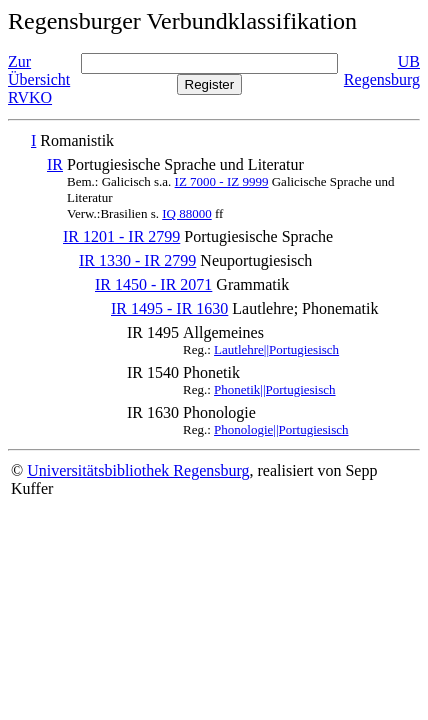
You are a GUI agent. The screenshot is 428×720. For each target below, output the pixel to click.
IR (55, 164)
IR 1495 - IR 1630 (169, 308)
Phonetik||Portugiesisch (274, 389)
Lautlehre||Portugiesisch (276, 349)
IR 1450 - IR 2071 (153, 284)
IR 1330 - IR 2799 (137, 260)
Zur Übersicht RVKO (39, 79)
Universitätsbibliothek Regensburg (138, 470)
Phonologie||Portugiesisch (281, 429)
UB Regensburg (382, 70)
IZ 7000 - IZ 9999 (222, 181)
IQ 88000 (186, 213)
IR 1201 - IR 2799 (121, 236)
